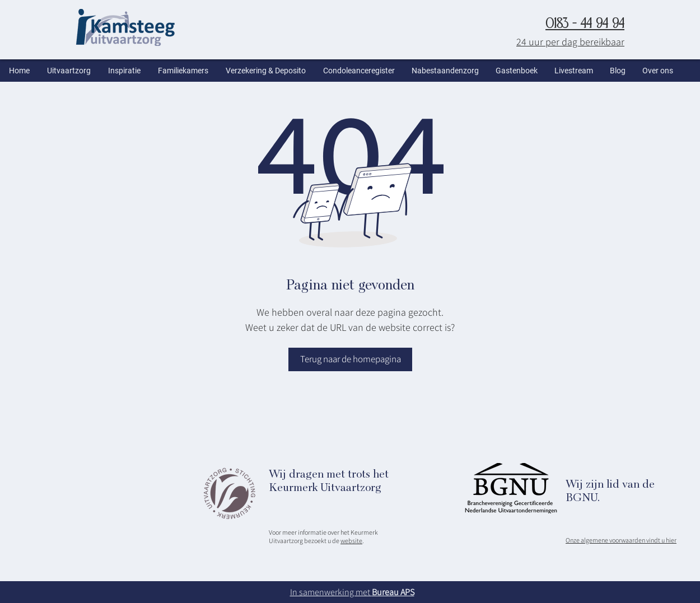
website (351, 541)
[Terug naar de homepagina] (350, 359)
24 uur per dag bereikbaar (570, 42)
